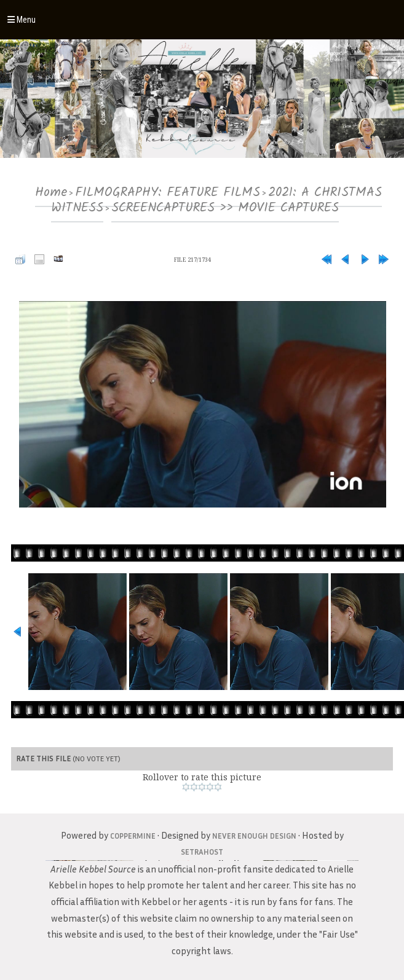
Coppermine (133, 836)
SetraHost (202, 852)
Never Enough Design (254, 836)
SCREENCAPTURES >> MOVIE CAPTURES (225, 208)
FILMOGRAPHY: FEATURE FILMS (168, 193)
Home (51, 193)
